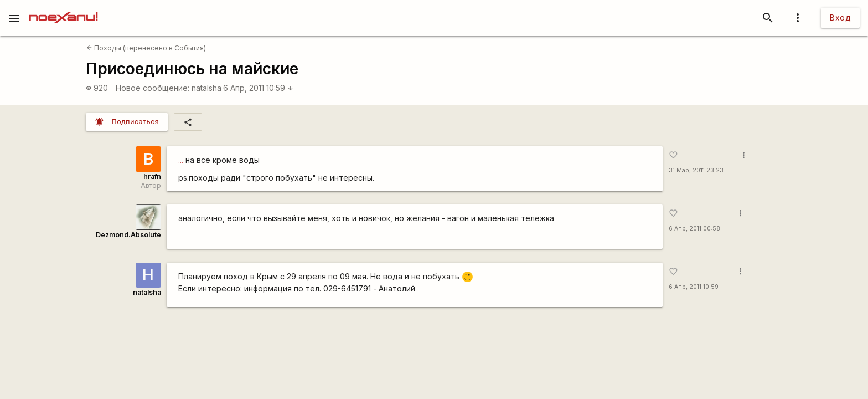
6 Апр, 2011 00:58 (694, 229)
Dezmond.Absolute (128, 235)
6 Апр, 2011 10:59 (258, 88)
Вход (840, 17)
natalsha (206, 88)
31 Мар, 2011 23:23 (696, 170)
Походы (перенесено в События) (146, 48)
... (181, 160)
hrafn (152, 177)
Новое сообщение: (153, 88)
